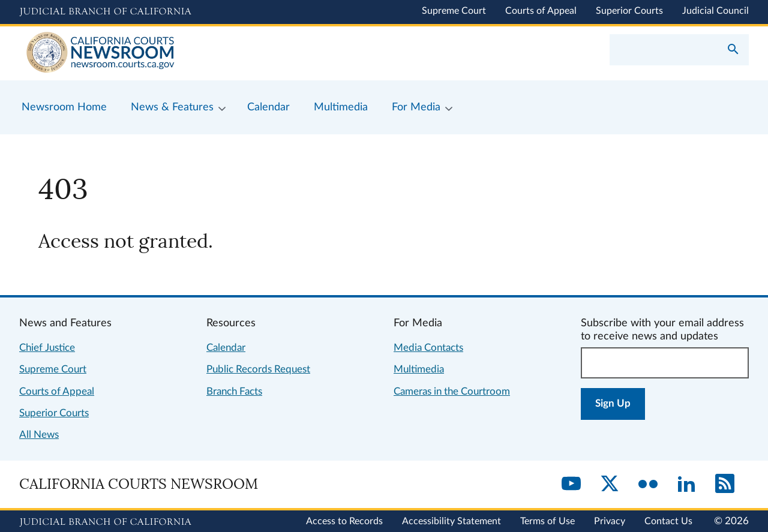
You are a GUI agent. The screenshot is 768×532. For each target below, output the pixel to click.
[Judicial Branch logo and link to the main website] (105, 12)
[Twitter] (610, 485)
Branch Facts (234, 391)
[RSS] (725, 485)
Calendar (226, 348)
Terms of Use (547, 521)
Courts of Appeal (541, 11)
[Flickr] (648, 485)
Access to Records (344, 521)
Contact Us (668, 521)
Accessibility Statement (451, 521)
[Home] (202, 53)
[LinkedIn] (686, 485)
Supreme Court (454, 11)
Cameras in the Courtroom (452, 391)
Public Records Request (258, 369)
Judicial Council (715, 11)
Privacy (610, 521)
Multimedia (419, 369)
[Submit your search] (733, 50)
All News (39, 435)
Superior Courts (629, 11)
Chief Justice (47, 348)
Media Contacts (428, 348)
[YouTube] (571, 485)
